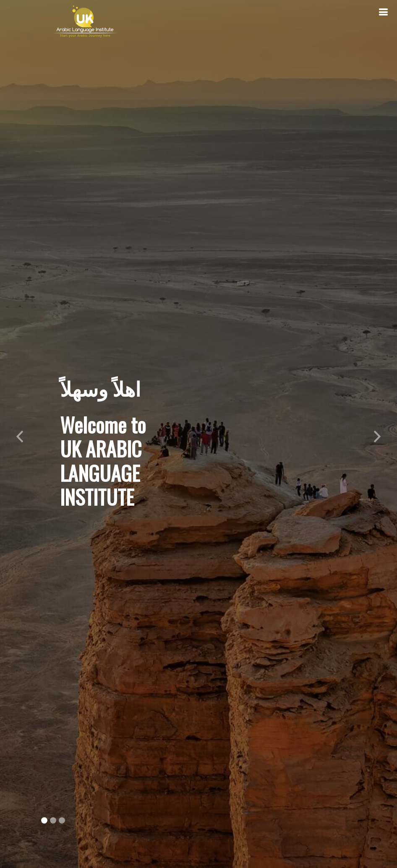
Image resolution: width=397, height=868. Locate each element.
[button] (20, 434)
